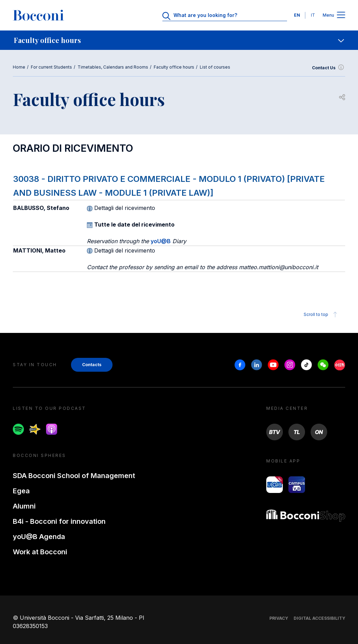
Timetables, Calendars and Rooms (113, 67)
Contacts (92, 365)
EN (297, 15)
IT (313, 15)
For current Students (51, 67)
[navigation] (179, 40)
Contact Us (329, 68)
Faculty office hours (174, 67)
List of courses (215, 67)
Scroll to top (321, 315)
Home (19, 67)
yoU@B (161, 241)
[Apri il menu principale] (341, 15)
